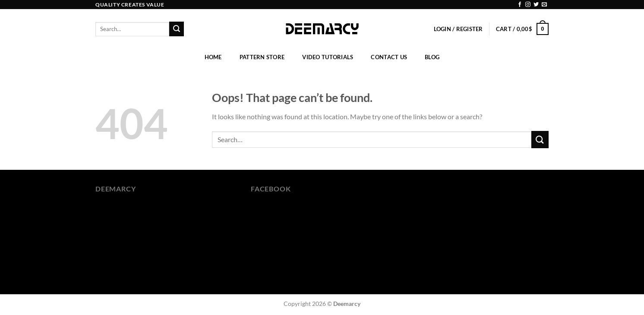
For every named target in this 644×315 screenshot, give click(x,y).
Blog (432, 57)
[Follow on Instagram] (528, 5)
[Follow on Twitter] (536, 5)
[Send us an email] (544, 5)
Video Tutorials (328, 57)
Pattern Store (262, 57)
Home (213, 57)
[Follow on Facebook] (520, 5)
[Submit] (177, 29)
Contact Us (389, 57)
